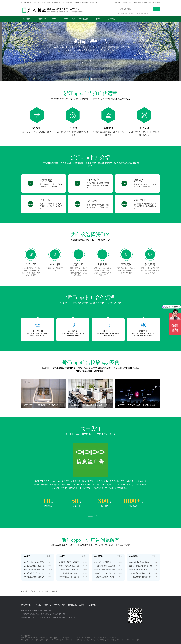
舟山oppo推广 (115, 639)
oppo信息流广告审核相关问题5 (140, 577)
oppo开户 (42, 18)
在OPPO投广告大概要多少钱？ (105, 562)
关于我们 (97, 18)
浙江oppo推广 (28, 18)
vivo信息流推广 (45, 591)
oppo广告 (56, 18)
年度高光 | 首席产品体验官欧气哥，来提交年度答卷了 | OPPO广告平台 (70, 562)
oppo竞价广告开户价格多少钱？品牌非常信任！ (105, 569)
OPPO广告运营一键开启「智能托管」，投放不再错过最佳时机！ (70, 577)
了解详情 (89, 516)
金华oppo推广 (95, 639)
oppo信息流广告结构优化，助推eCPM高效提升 (141, 573)
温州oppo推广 (55, 639)
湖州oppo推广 (75, 639)
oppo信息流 (84, 18)
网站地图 (157, 2)
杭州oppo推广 (35, 639)
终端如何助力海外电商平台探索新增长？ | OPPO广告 (70, 565)
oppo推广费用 (70, 18)
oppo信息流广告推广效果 (138, 569)
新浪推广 (55, 591)
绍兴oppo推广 (85, 639)
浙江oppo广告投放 (34, 637)
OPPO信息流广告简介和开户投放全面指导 (35, 577)
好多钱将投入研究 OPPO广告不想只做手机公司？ (105, 577)
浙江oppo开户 (55, 637)
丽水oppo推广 (136, 639)
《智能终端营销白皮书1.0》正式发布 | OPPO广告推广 (70, 569)
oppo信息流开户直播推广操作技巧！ (35, 569)
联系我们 (111, 18)
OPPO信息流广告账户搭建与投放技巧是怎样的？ (141, 562)
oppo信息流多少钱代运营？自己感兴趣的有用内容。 (105, 565)
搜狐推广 (34, 591)
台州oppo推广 (125, 639)
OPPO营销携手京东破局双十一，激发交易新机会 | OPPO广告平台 (70, 573)
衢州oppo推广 (105, 639)
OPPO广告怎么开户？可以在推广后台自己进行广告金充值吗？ (35, 573)
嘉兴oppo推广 (65, 639)
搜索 (156, 9)
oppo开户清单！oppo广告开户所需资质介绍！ (35, 562)
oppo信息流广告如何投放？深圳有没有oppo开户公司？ (35, 565)
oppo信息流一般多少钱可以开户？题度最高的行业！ (105, 573)
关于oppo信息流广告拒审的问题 (140, 565)
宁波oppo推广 (45, 639)
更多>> (49, 556)
